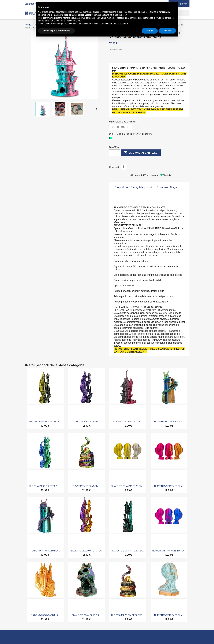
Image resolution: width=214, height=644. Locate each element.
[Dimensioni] (121, 127)
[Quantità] (113, 153)
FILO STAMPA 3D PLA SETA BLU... (45, 486)
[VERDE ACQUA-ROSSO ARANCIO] (111, 139)
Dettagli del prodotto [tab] (143, 187)
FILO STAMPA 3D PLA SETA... (86, 422)
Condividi (124, 167)
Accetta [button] (167, 31)
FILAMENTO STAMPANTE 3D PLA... (128, 486)
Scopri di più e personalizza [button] (56, 31)
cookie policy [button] (121, 15)
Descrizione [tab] (122, 187)
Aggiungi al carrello (141, 153)
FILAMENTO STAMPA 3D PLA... (128, 422)
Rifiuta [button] (150, 31)
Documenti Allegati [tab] (168, 187)
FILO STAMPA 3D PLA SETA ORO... (45, 422)
